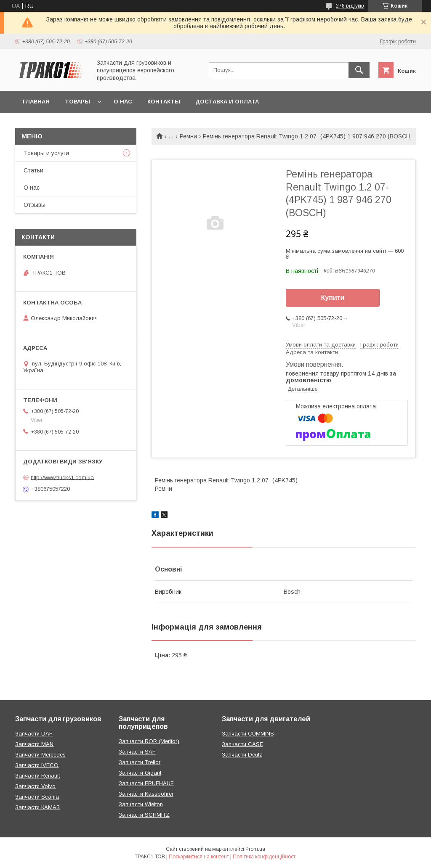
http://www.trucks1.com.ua (62, 477)
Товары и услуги (46, 153)
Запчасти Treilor (140, 762)
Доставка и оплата (227, 102)
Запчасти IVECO (37, 765)
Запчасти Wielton (141, 804)
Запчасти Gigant (140, 773)
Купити (333, 298)
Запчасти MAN (34, 744)
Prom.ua (255, 849)
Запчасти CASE (242, 744)
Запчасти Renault (37, 776)
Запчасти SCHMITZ (144, 815)
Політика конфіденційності (265, 857)
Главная (36, 102)
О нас (123, 102)
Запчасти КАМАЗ (37, 807)
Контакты (164, 102)
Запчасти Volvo (35, 786)
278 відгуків (350, 6)
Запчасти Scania (37, 797)
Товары (77, 102)
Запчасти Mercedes (40, 755)
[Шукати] (359, 70)
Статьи (33, 170)
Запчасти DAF (34, 734)
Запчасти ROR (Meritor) (149, 741)
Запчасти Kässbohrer (146, 794)
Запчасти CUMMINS (248, 734)
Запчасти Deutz (242, 755)
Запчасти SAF (137, 752)
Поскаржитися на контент (199, 857)
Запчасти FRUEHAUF (146, 783)
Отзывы (35, 205)
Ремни (188, 136)
